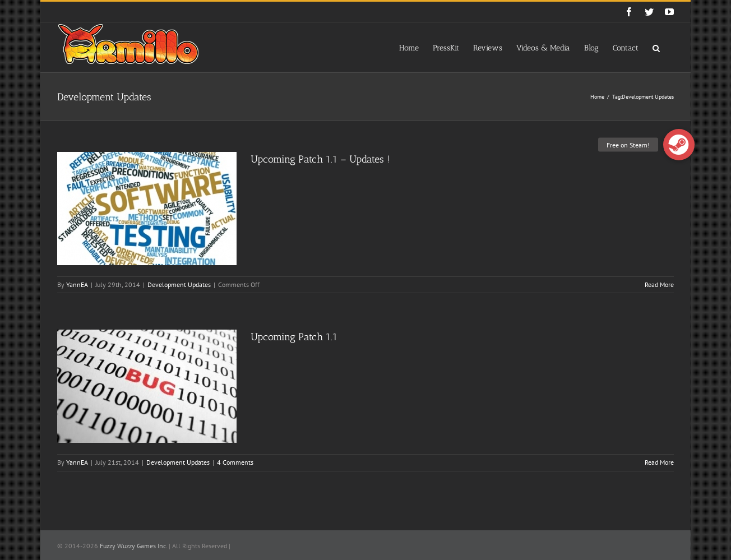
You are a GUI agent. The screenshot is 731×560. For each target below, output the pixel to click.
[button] (656, 47)
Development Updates (179, 284)
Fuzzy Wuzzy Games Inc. (133, 546)
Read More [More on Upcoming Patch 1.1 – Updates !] (659, 284)
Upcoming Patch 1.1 (294, 337)
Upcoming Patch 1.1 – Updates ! (320, 159)
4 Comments (235, 462)
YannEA (77, 284)
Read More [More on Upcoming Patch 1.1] (659, 462)
